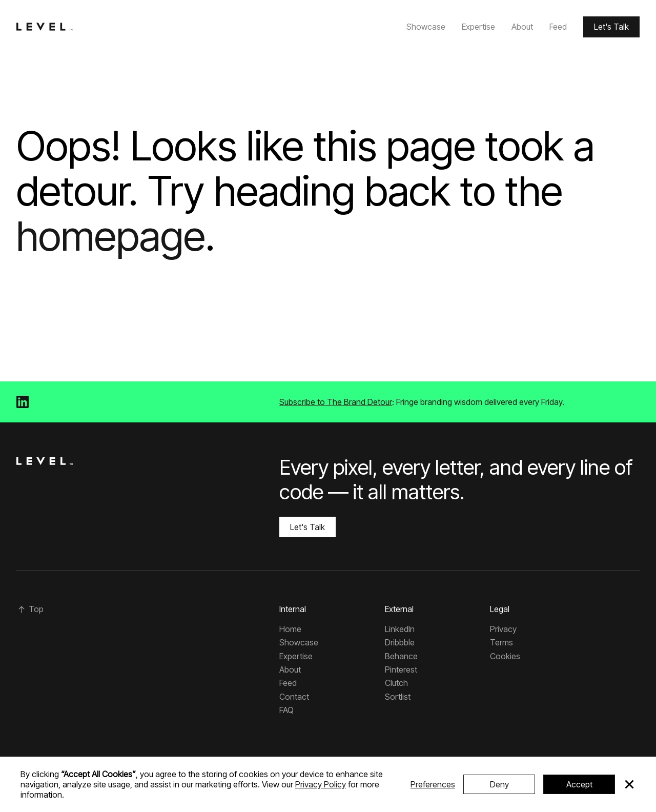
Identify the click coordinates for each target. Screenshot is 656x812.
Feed (558, 27)
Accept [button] (579, 784)
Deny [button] (499, 784)
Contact (294, 697)
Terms (501, 642)
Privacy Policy (321, 784)
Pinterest (401, 669)
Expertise (478, 27)
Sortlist (398, 697)
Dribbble (400, 642)
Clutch (396, 683)
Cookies (505, 656)
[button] (629, 784)
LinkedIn (400, 629)
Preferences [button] (433, 784)
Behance (401, 656)
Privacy (503, 629)
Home (290, 629)
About (522, 27)
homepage (111, 236)
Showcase (426, 27)
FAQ (286, 710)
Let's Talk (611, 27)
